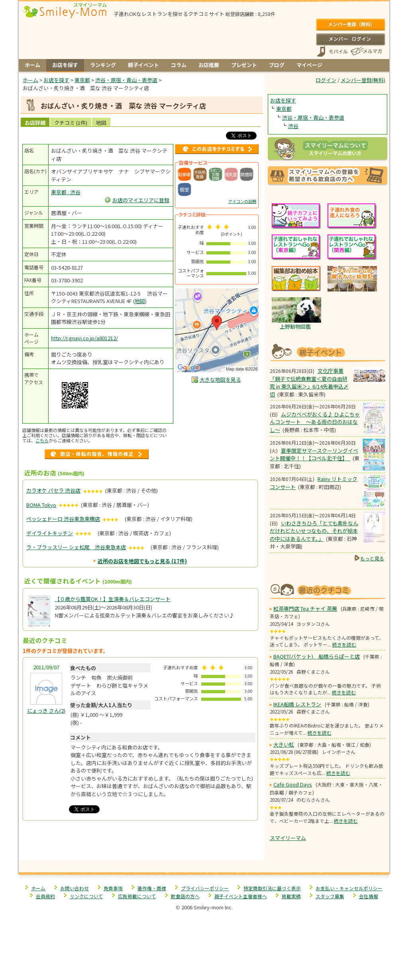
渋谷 (293, 126)
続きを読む (344, 644)
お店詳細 (35, 123)
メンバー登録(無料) (350, 25)
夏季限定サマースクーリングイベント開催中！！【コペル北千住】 (314, 455)
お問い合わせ (75, 888)
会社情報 (369, 896)
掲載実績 (291, 896)
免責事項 (113, 888)
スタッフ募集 (330, 896)
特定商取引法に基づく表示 (272, 888)
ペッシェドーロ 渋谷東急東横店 (63, 519)
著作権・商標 (152, 888)
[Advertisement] (142, 844)
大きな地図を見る (220, 380)
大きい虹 (284, 744)
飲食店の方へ (185, 896)
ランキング (103, 65)
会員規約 (45, 896)
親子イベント (143, 65)
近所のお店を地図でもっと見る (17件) (142, 561)
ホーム (32, 65)
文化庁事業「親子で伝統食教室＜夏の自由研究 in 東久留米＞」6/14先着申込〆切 (309, 383)
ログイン (350, 39)
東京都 (284, 109)
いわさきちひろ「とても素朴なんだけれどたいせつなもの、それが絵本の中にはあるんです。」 (314, 531)
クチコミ (71, 123)
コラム (179, 65)
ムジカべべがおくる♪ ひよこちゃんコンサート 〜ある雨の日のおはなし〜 (315, 422)
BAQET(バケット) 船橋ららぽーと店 (317, 656)
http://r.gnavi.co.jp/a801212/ (84, 338)
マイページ (309, 65)
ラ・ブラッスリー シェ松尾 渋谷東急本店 (76, 547)
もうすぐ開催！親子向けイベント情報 (328, 352)
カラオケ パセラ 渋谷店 (53, 490)
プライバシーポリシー (205, 888)
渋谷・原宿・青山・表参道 (313, 117)
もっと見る (372, 558)
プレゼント (244, 65)
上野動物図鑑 (295, 326)
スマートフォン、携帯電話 (332, 51)
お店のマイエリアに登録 (141, 200)
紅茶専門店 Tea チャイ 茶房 (305, 608)
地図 (101, 123)
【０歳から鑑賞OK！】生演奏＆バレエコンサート (113, 599)
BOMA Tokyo (41, 505)
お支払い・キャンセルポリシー (349, 888)
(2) (46, 711)
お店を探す (65, 65)
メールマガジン (366, 51)
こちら (42, 440)
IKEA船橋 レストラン (297, 704)
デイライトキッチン (50, 533)
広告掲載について (137, 896)
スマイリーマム (288, 838)
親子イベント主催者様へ (241, 896)
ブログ (277, 65)
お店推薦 (209, 65)
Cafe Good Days (293, 784)
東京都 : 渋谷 (66, 192)
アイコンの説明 (242, 201)
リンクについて (86, 896)
